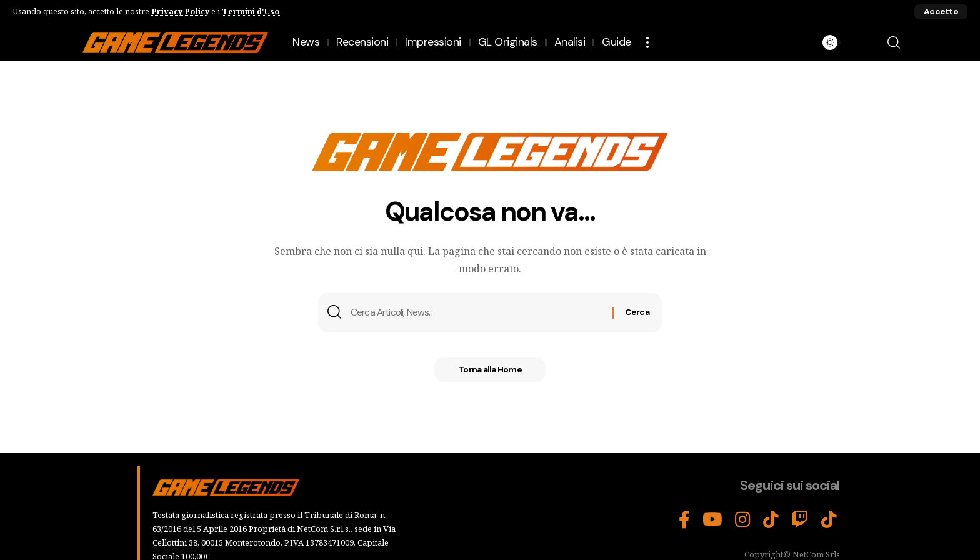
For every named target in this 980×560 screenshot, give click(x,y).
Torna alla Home (490, 371)
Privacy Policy (180, 11)
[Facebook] (684, 519)
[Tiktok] (829, 519)
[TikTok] (771, 519)
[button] (941, 12)
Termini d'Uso (251, 11)
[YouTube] (712, 519)
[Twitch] (800, 519)
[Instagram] (743, 519)
